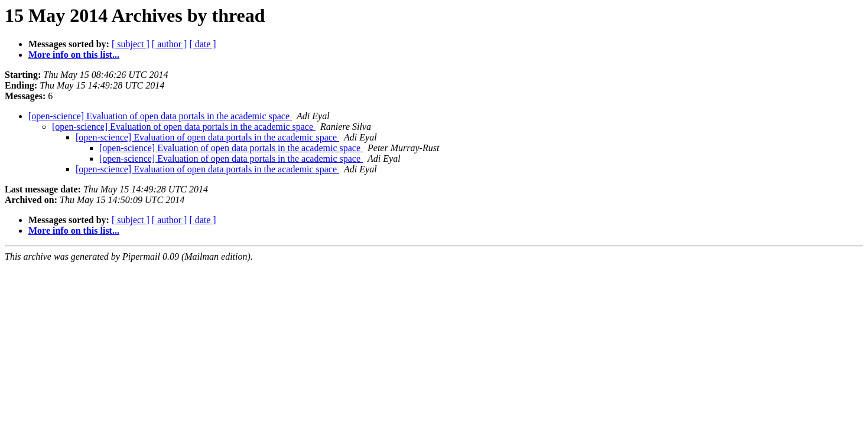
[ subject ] (131, 44)
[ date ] (202, 44)
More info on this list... (74, 55)
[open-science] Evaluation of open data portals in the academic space (160, 116)
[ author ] (170, 44)
